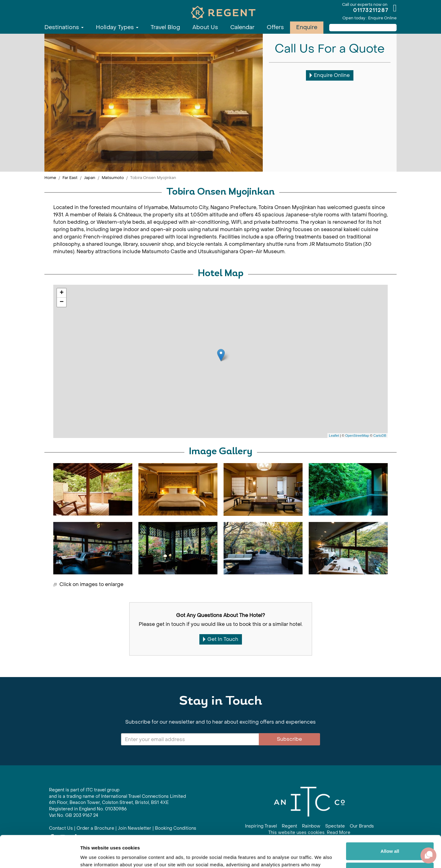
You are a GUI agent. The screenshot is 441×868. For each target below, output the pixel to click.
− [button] (62, 302)
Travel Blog (165, 27)
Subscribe (289, 739)
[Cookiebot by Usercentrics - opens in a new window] (40, 856)
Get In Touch (221, 639)
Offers (275, 27)
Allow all (390, 818)
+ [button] (62, 293)
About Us (205, 27)
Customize (390, 838)
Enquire (307, 27)
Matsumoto (113, 178)
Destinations (64, 27)
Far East (70, 178)
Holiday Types (117, 27)
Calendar (242, 27)
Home (50, 178)
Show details (94, 856)
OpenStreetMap (357, 436)
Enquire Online (330, 75)
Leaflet (334, 436)
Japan (90, 178)
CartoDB (380, 436)
